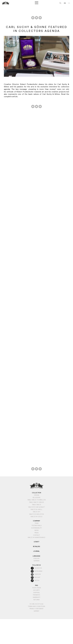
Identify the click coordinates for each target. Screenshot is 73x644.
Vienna (36, 495)
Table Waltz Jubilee (36, 502)
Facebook (38, 568)
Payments (36, 595)
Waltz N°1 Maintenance (36, 537)
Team (37, 523)
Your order (37, 588)
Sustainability (36, 528)
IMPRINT (36, 611)
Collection (37, 493)
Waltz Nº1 (36, 512)
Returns (36, 600)
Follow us (36, 565)
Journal (36, 551)
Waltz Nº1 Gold (36, 517)
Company (36, 521)
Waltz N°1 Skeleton (37, 514)
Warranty (36, 597)
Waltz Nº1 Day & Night (36, 507)
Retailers (36, 547)
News (37, 530)
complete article (11, 97)
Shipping (36, 593)
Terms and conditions (36, 606)
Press (37, 533)
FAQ (36, 585)
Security (36, 590)
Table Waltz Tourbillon (37, 500)
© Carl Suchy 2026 (36, 604)
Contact (36, 535)
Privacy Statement (37, 609)
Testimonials (37, 526)
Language (36, 556)
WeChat (37, 577)
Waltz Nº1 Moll (36, 509)
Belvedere (36, 498)
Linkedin (37, 574)
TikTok (37, 580)
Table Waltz (37, 505)
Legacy (37, 542)
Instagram (38, 571)
